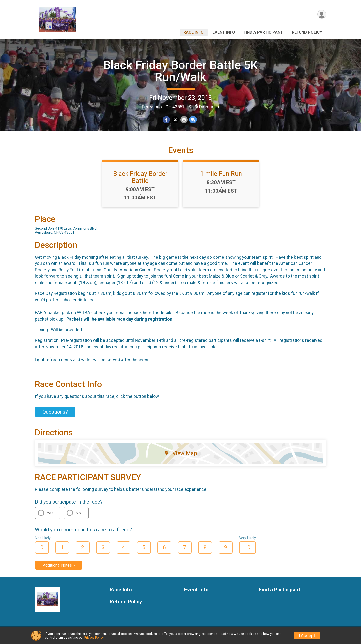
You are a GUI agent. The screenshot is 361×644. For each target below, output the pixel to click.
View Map (181, 456)
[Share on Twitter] (175, 120)
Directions (209, 107)
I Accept (307, 636)
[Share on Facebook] (166, 120)
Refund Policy (307, 32)
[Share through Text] (193, 120)
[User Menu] (322, 15)
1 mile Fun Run (221, 177)
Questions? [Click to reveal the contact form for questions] (55, 415)
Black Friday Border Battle (140, 180)
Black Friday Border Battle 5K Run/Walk (181, 71)
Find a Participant (263, 32)
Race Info (194, 32)
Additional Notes (57, 568)
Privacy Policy (94, 637)
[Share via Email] (184, 120)
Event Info (224, 32)
